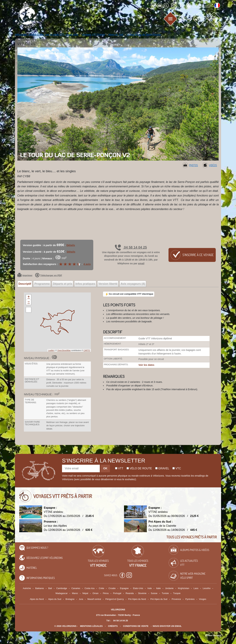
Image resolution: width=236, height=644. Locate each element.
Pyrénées (190, 599)
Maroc (75, 593)
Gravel (162, 468)
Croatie (112, 588)
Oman (96, 593)
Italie (158, 588)
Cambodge (62, 588)
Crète (101, 588)
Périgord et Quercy (114, 599)
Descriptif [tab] (25, 284)
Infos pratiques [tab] (85, 284)
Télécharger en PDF (49, 275)
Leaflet (51, 350)
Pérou (106, 593)
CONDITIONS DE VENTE (136, 626)
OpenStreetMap (64, 350)
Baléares (40, 588)
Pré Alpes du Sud (159, 599)
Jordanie (169, 588)
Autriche (27, 588)
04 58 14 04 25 (131, 247)
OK (105, 468)
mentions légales (91, 626)
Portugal (117, 593)
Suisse (154, 593)
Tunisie (165, 593)
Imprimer (25, 275)
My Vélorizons (198, 6)
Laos (196, 588)
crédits (113, 626)
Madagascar (61, 593)
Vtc (177, 468)
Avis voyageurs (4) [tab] (133, 284)
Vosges (203, 599)
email (141, 263)
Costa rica (89, 588)
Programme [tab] (42, 284)
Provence (176, 599)
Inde (150, 588)
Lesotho (207, 588)
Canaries (76, 588)
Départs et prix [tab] (63, 284)
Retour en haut (213, 635)
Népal (85, 593)
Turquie (177, 593)
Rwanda (130, 593)
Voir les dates (146, 365)
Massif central (94, 599)
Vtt (119, 468)
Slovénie (142, 593)
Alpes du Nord (37, 599)
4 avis (87, 264)
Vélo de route (139, 468)
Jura (81, 599)
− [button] (29, 302)
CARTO (87, 350)
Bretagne (70, 599)
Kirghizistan (184, 588)
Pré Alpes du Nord (137, 599)
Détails (71, 245)
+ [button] (29, 297)
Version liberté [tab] (108, 284)
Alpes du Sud (55, 599)
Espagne (124, 588)
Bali (50, 588)
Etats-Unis (138, 588)
